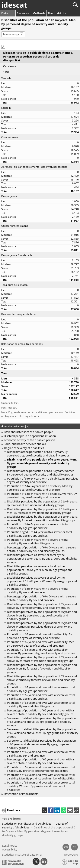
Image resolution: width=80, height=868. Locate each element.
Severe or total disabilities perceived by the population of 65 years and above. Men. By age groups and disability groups (43, 733)
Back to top (73, 862)
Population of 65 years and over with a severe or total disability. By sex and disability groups (41, 704)
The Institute (57, 13)
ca (66, 847)
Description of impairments (21, 794)
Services (23, 13)
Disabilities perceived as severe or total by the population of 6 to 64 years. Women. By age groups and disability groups (42, 581)
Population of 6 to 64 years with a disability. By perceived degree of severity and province (43, 480)
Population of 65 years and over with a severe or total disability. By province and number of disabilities (41, 769)
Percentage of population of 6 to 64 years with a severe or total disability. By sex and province (42, 598)
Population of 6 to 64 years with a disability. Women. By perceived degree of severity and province (42, 495)
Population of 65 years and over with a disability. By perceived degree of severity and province (39, 636)
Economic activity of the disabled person (29, 440)
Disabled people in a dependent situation (30, 436)
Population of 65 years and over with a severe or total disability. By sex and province (41, 754)
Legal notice (10, 846)
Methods (39, 13)
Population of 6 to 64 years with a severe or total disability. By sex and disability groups (38, 541)
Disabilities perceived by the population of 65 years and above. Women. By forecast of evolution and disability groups (42, 680)
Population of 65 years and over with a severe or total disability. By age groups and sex (41, 689)
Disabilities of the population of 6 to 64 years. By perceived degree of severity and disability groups (38, 454)
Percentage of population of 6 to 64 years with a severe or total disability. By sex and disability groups (42, 549)
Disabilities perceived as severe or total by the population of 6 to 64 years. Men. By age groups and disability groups (40, 570)
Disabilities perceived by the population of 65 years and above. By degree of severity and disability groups (42, 606)
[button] (3, 47)
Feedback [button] (11, 810)
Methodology (11, 34)
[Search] (61, 5)
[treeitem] (41, 454)
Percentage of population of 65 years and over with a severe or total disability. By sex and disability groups (40, 712)
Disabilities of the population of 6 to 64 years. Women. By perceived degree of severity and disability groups (41, 473)
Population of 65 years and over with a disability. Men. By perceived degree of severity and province (41, 644)
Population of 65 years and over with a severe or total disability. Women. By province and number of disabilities (41, 786)
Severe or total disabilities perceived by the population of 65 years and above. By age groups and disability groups (41, 722)
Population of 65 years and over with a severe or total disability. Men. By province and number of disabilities (41, 777)
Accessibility (10, 849)
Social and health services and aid (25, 444)
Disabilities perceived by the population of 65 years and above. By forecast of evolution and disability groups (42, 659)
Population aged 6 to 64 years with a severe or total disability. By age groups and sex (39, 534)
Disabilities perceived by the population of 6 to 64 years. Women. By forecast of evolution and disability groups (42, 518)
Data (5, 13)
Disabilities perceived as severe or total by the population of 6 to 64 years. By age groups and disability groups (42, 558)
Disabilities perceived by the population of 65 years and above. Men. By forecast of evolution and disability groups (42, 668)
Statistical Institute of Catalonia (22, 855)
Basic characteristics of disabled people (28, 432)
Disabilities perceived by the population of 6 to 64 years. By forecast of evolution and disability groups (42, 503)
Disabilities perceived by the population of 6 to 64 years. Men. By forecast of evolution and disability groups (42, 511)
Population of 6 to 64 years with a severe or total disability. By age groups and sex (38, 526)
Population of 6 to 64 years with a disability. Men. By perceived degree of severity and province (40, 488)
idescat (14, 5)
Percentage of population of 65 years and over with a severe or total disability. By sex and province (40, 761)
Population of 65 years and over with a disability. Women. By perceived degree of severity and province (41, 651)
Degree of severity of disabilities (24, 448)
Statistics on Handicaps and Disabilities (27, 824)
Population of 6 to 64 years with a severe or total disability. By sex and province (38, 590)
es (75, 847)
